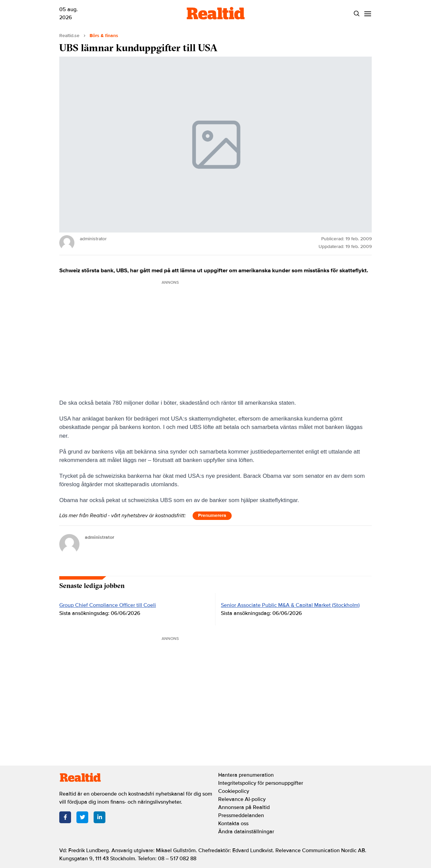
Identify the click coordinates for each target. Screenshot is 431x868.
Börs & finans (104, 36)
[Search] (356, 14)
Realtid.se (69, 36)
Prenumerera (212, 515)
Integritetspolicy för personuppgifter (261, 783)
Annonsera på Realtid (244, 807)
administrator (100, 537)
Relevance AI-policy (242, 799)
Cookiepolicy (234, 791)
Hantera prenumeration (246, 775)
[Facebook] (65, 817)
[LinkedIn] (100, 817)
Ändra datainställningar (246, 832)
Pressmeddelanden (241, 815)
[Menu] (368, 14)
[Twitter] (82, 817)
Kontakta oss (233, 824)
